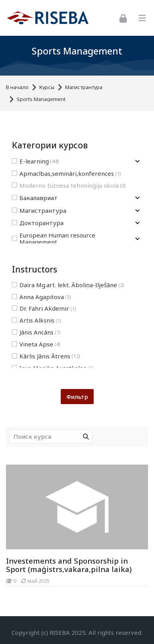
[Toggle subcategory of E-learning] (137, 161)
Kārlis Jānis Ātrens (46, 356)
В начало (17, 87)
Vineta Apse (36, 344)
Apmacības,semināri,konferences (66, 174)
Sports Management (41, 99)
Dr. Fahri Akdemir (44, 308)
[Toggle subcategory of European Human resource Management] (137, 239)
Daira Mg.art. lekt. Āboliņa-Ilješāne (68, 285)
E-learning (35, 161)
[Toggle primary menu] (142, 18)
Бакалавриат (35, 198)
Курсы (47, 87)
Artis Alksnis (37, 320)
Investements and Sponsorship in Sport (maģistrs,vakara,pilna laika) (69, 565)
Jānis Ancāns (36, 332)
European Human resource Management (54, 239)
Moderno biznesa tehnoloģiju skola (69, 186)
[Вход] (123, 18)
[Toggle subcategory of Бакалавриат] (137, 198)
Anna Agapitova (41, 297)
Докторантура (38, 223)
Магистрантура (84, 87)
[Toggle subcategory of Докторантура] (137, 223)
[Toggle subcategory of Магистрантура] (137, 211)
